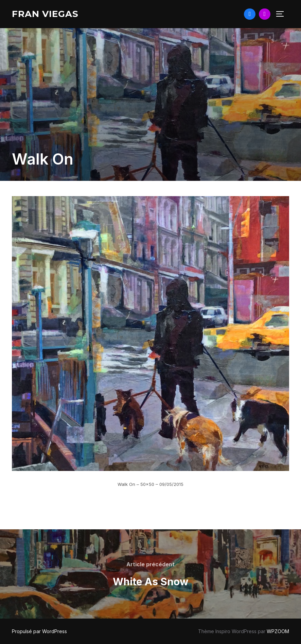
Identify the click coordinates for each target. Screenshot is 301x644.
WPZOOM (278, 631)
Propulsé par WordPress (39, 631)
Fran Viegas (45, 14)
